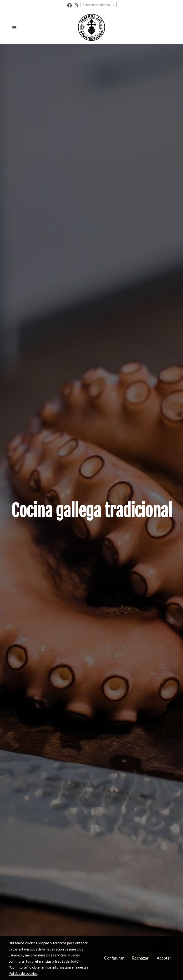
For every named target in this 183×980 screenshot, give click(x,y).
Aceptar (164, 958)
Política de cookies (23, 973)
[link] (92, 27)
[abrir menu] (14, 27)
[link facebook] (69, 5)
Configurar (114, 958)
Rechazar (140, 958)
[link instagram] (76, 5)
